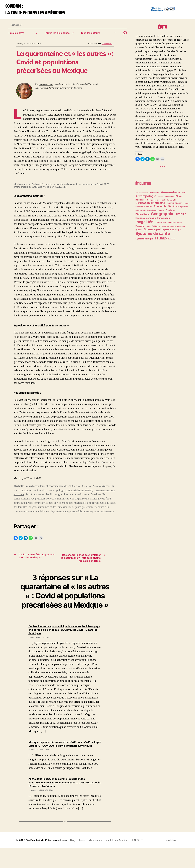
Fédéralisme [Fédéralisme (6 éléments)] (142, 216)
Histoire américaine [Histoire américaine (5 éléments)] (146, 220)
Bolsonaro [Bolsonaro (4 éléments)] (141, 202)
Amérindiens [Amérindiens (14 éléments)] (171, 194)
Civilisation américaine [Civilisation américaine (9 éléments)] (150, 205)
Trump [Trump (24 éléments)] (161, 240)
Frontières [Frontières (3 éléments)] (170, 212)
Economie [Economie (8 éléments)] (160, 208)
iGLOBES (147, 860)
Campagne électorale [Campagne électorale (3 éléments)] (156, 202)
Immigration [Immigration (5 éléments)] (164, 220)
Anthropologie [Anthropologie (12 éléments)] (146, 198)
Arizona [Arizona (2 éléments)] (160, 199)
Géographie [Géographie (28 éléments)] (162, 216)
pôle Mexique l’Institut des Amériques (90, 488)
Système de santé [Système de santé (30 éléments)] (153, 236)
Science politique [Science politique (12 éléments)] (156, 231)
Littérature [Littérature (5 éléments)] (160, 224)
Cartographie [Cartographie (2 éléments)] (172, 202)
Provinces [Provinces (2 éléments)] (181, 228)
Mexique (22, 46)
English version (106, 46)
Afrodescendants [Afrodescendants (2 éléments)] (142, 195)
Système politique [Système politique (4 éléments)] (144, 241)
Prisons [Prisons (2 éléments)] (173, 228)
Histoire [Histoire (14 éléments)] (181, 216)
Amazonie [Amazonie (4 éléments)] (155, 195)
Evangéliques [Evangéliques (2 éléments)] (152, 212)
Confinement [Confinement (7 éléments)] (174, 205)
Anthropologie (37, 46)
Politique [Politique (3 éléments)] (156, 228)
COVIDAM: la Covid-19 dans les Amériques (50, 860)
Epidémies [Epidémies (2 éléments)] (184, 209)
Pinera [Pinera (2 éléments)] (148, 228)
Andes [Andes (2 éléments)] (184, 195)
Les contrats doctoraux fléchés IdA (33, 497)
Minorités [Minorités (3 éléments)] (172, 225)
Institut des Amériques (126, 860)
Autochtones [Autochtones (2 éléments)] (169, 199)
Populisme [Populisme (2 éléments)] (165, 228)
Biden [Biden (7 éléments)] (179, 198)
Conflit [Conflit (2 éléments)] (186, 206)
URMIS (107, 492)
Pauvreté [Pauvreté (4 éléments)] (140, 228)
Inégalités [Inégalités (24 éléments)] (144, 224)
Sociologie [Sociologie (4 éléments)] (175, 232)
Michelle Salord (47, 87)
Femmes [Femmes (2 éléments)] (161, 212)
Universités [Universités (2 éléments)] (172, 241)
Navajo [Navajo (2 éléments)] (179, 225)
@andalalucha (62, 189)
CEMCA (37, 492)
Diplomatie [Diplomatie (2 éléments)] (139, 209)
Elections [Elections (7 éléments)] (173, 208)
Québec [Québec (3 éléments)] (139, 232)
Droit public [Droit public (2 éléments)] (148, 209)
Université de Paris (91, 492)
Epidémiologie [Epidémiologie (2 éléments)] (140, 212)
